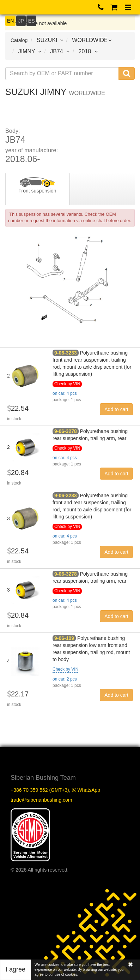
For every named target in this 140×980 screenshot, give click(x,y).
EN (10, 21)
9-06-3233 (66, 353)
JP (21, 21)
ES (32, 21)
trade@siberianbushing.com (41, 800)
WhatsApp (86, 790)
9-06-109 (64, 638)
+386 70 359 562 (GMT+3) (40, 790)
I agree (16, 969)
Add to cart (116, 409)
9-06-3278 (66, 431)
